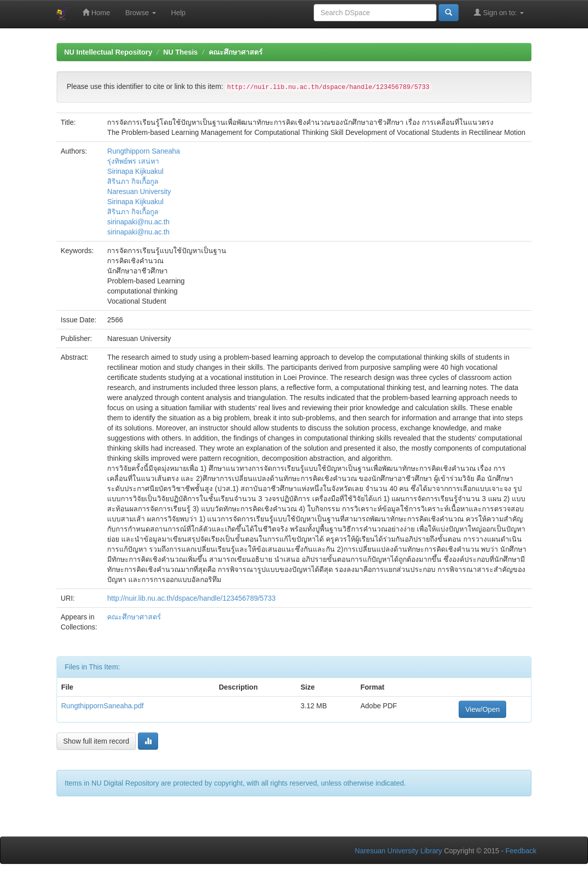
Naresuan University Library (398, 851)
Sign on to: (499, 12)
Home (96, 12)
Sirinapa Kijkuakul (135, 171)
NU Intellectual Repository (108, 52)
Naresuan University (139, 191)
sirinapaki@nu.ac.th (138, 222)
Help (179, 13)
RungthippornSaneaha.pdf (102, 706)
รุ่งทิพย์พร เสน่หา (133, 161)
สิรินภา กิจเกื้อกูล (133, 181)
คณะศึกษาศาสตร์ (236, 52)
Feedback (521, 851)
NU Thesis (180, 52)
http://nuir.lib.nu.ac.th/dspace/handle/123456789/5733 (191, 598)
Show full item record (96, 741)
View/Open (482, 709)
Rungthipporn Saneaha (143, 151)
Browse (141, 13)
